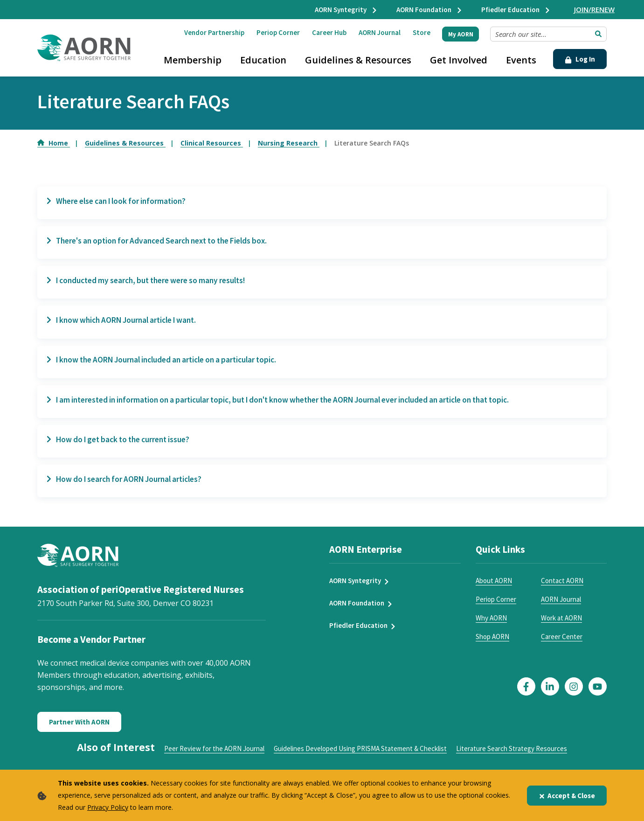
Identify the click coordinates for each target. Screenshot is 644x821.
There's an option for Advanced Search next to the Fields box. (165, 242)
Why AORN (491, 625)
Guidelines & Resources (358, 60)
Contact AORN (562, 588)
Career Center (562, 644)
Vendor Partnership (214, 32)
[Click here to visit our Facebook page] (526, 694)
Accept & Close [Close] (567, 796)
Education (263, 60)
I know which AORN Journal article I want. (127, 323)
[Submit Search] (598, 34)
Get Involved (459, 60)
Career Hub (329, 32)
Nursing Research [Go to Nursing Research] (289, 143)
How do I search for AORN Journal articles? (129, 486)
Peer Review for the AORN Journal (214, 756)
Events (521, 60)
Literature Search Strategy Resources (512, 756)
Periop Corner (278, 32)
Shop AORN (492, 644)
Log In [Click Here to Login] (580, 59)
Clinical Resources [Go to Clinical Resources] (212, 143)
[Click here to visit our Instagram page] (574, 694)
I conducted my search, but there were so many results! (153, 283)
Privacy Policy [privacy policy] (108, 807)
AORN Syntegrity (346, 10)
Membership (193, 60)
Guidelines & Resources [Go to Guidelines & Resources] (125, 143)
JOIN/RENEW (594, 9)
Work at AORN (561, 625)
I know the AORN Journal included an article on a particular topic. (170, 364)
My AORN (461, 34)
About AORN (494, 588)
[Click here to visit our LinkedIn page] (550, 694)
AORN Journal (380, 32)
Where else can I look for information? (121, 202)
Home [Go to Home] (54, 143)
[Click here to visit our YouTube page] (598, 694)
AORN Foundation (429, 10)
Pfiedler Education (516, 10)
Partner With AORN (79, 729)
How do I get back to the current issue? (123, 445)
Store (422, 32)
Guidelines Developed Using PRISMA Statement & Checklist (360, 756)
